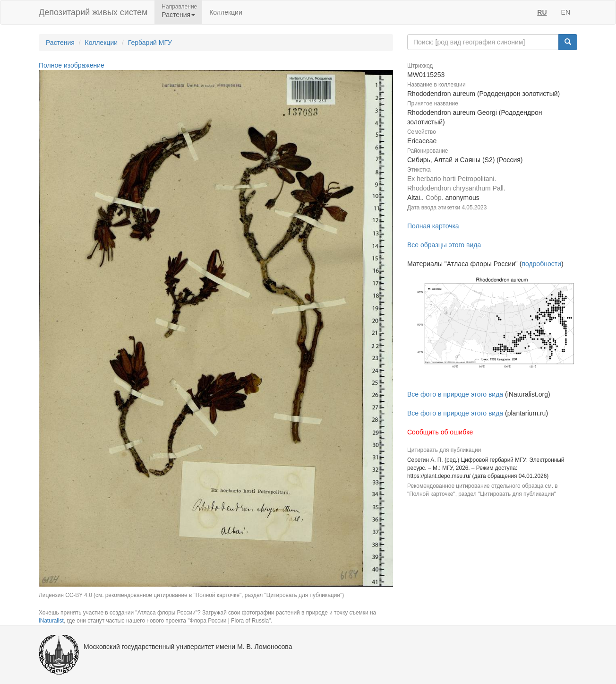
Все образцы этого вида (444, 245)
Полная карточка (433, 226)
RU (542, 12)
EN (566, 12)
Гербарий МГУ (150, 43)
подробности (541, 264)
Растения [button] (178, 15)
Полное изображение (72, 65)
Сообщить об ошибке (440, 432)
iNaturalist (51, 621)
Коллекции (226, 12)
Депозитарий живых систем (93, 12)
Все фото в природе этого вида (455, 394)
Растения (60, 43)
